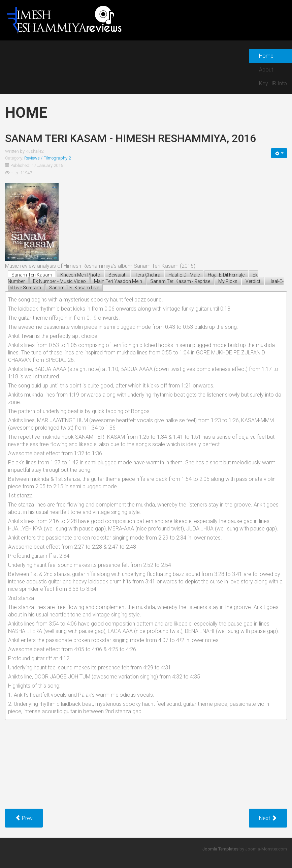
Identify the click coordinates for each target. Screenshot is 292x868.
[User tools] (279, 153)
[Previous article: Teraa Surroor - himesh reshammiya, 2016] (24, 818)
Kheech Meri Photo (80, 275)
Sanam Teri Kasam (32, 275)
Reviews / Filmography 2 (47, 158)
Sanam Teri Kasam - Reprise (180, 281)
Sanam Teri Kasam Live (74, 288)
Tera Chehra (148, 275)
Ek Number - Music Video (59, 281)
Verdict (253, 281)
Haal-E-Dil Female (226, 275)
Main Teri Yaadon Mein (118, 281)
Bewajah (118, 275)
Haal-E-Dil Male (184, 275)
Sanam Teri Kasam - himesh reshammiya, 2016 (131, 138)
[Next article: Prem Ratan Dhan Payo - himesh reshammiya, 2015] (268, 818)
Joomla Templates (220, 849)
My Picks (228, 281)
